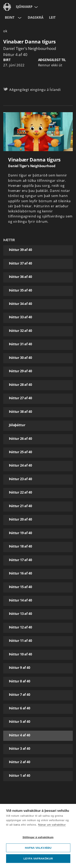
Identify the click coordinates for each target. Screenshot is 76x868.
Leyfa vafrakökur (38, 859)
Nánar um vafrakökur (52, 825)
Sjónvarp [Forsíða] (24, 7)
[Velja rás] (19, 18)
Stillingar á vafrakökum (38, 837)
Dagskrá (36, 17)
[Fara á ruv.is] (7, 7)
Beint (10, 17)
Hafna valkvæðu (38, 848)
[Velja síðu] (36, 7)
